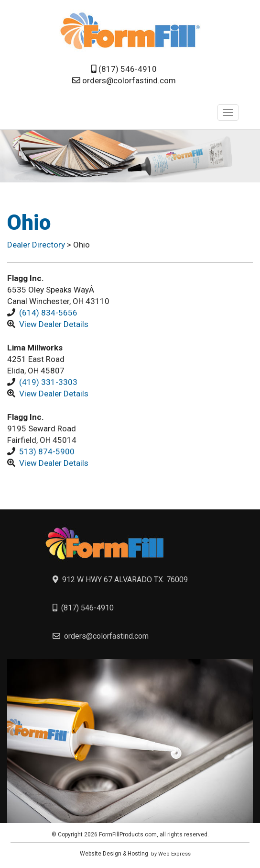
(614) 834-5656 (48, 313)
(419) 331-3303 (48, 382)
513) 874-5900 (47, 451)
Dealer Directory (37, 245)
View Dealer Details (54, 324)
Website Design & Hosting (114, 854)
